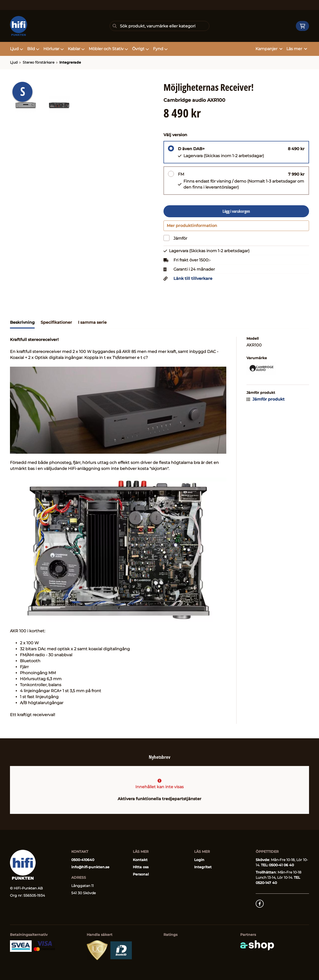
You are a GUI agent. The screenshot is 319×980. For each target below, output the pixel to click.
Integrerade (70, 62)
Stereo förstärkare (39, 62)
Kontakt (140, 860)
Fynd (160, 49)
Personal (141, 874)
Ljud (17, 49)
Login (199, 860)
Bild (33, 49)
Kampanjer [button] (269, 49)
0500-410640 (83, 860)
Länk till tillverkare (193, 281)
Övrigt (141, 49)
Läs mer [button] (297, 49)
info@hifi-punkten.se (90, 867)
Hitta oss (141, 867)
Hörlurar (54, 49)
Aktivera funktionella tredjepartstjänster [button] (159, 799)
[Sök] (159, 26)
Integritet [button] (203, 867)
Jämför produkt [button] (266, 401)
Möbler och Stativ (108, 49)
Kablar (76, 49)
